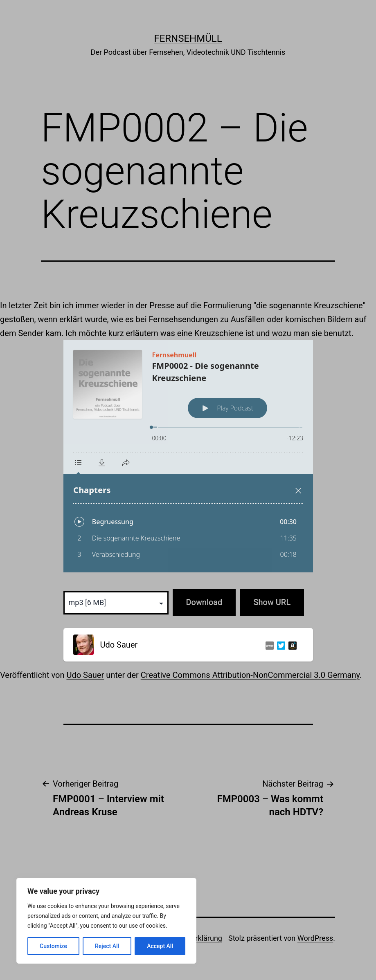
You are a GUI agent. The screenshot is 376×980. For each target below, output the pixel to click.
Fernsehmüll (188, 38)
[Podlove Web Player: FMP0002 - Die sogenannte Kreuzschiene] (188, 456)
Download (204, 602)
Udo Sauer (85, 675)
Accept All (160, 946)
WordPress (315, 938)
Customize (53, 946)
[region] (106, 921)
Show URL (272, 602)
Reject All (107, 946)
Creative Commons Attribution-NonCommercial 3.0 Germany (250, 675)
